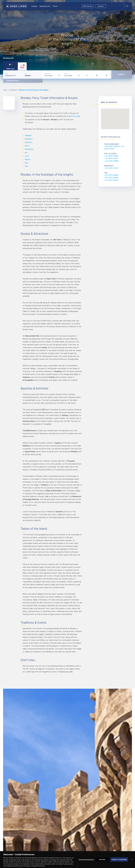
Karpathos (29, 139)
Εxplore (34, 6)
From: (7, 73)
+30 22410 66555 (111, 180)
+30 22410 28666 (111, 156)
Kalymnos (28, 142)
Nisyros (28, 159)
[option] (67, 37)
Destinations (13, 90)
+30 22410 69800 (111, 175)
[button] (115, 117)
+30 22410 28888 (111, 161)
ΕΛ (127, 6)
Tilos (27, 166)
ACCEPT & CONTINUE (119, 861)
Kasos (27, 146)
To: (26, 73)
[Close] (132, 860)
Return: (66, 73)
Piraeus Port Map (73, 116)
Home (5, 90)
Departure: (48, 73)
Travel (55, 6)
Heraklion (28, 135)
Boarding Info (45, 6)
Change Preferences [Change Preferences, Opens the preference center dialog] (86, 861)
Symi (27, 163)
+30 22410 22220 (111, 158)
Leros (27, 156)
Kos (26, 153)
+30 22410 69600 (111, 178)
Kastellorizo (29, 149)
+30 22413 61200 (111, 168)
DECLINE (102, 861)
